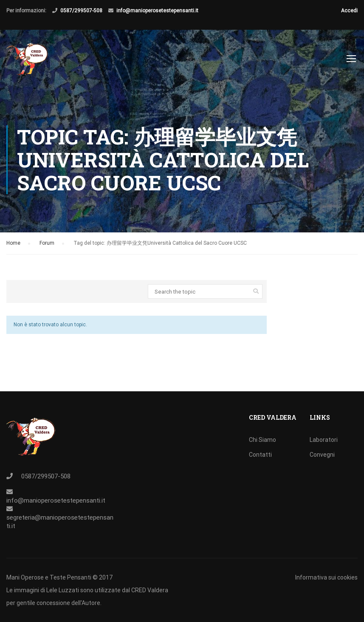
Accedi (349, 11)
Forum (47, 243)
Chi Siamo (262, 440)
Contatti (260, 455)
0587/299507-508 (81, 11)
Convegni (322, 455)
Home (13, 243)
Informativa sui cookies (326, 577)
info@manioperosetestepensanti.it (157, 11)
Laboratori (324, 440)
